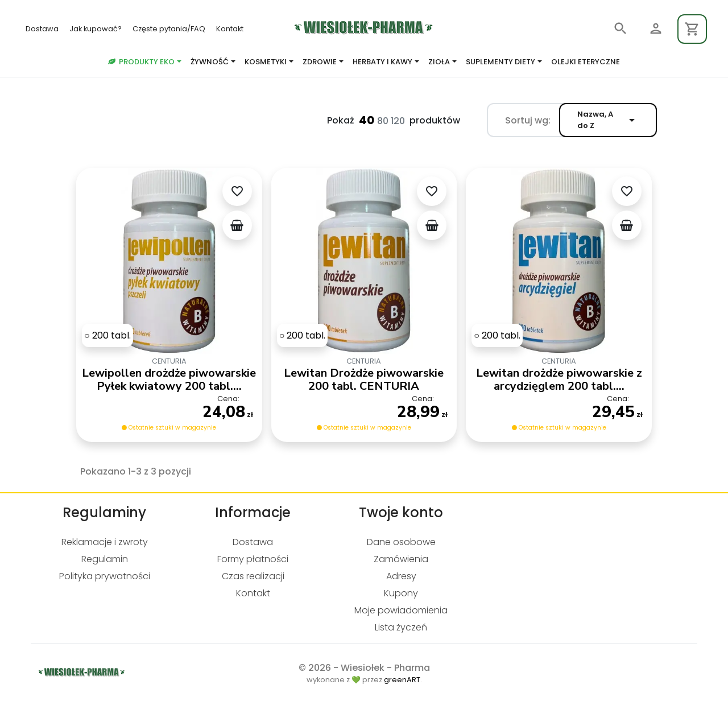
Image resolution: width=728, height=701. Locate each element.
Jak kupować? (96, 29)
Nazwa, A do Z (608, 120)
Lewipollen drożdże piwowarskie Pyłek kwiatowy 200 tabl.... (169, 380)
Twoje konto (401, 512)
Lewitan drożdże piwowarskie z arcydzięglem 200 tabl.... (559, 380)
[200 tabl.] (107, 335)
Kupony (401, 593)
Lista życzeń (401, 627)
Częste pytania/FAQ (170, 29)
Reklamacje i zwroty (105, 542)
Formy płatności (253, 559)
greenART (402, 680)
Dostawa (43, 29)
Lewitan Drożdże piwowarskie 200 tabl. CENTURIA (364, 380)
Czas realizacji (253, 576)
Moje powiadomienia (401, 610)
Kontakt (230, 29)
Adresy (401, 576)
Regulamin (105, 559)
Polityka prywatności (105, 576)
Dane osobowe (401, 542)
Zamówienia (401, 559)
